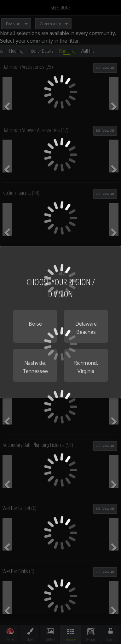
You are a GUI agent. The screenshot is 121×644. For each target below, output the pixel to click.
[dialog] (60, 322)
